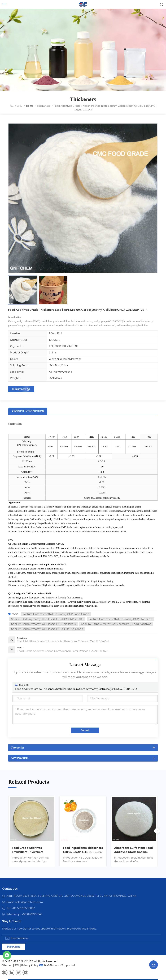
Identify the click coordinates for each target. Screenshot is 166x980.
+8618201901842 (32, 914)
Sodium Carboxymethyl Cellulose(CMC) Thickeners (43, 624)
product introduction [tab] (28, 411)
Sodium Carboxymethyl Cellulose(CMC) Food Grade (56, 614)
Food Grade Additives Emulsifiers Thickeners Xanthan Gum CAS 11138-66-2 (32, 850)
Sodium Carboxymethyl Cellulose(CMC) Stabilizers (121, 619)
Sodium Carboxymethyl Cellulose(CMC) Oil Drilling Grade (47, 629)
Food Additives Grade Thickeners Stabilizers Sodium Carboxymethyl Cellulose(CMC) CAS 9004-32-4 (76, 689)
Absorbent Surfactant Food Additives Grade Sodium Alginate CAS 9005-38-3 (134, 850)
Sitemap (7, 965)
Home (30, 106)
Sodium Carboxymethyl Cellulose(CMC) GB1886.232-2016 (47, 619)
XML (17, 965)
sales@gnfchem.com (29, 902)
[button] (157, 831)
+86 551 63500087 (23, 908)
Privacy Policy (30, 965)
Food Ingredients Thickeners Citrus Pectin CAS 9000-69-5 (83, 850)
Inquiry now (19, 389)
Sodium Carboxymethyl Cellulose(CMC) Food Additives (116, 624)
